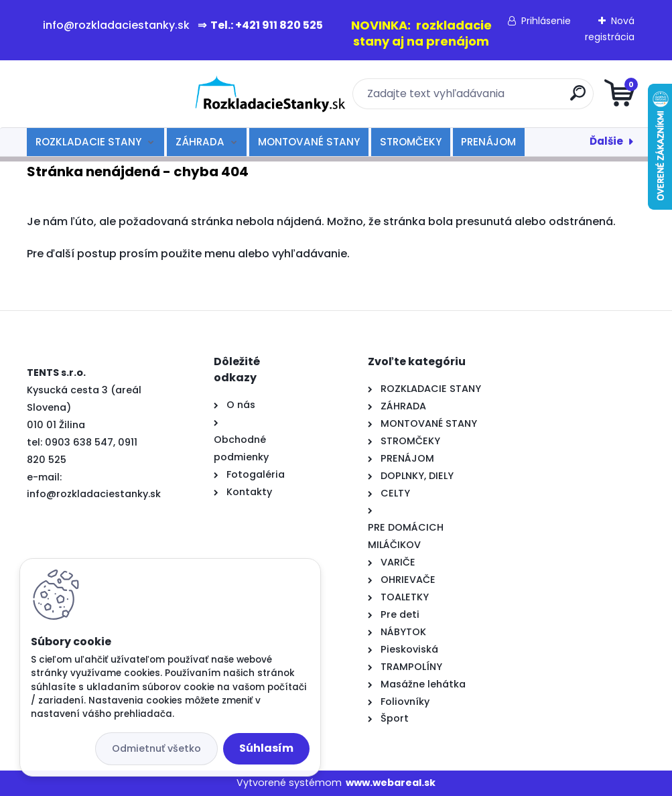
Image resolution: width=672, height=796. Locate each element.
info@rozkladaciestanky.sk (94, 494)
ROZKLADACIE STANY (88, 142)
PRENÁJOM (488, 142)
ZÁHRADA (200, 142)
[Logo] (109, 94)
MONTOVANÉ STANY (309, 142)
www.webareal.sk (391, 783)
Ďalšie (606, 141)
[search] (497, 98)
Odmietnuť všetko (156, 748)
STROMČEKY (411, 142)
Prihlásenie (546, 21)
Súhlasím (266, 748)
